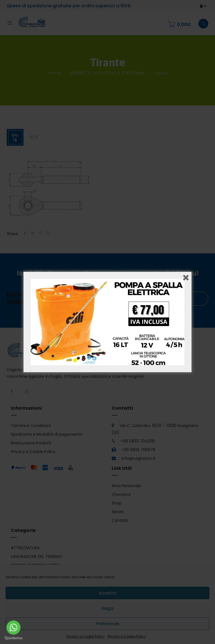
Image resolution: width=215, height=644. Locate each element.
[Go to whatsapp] (13, 628)
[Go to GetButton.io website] (13, 638)
